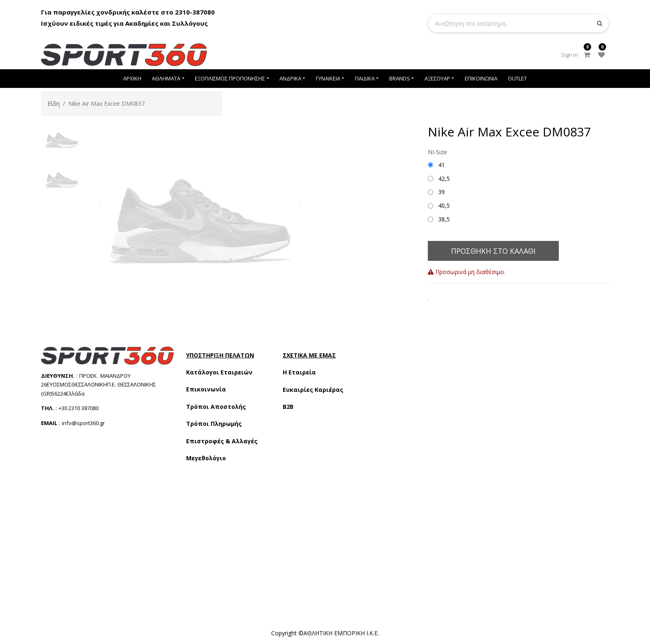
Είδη (54, 103)
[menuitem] (132, 79)
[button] (101, 205)
